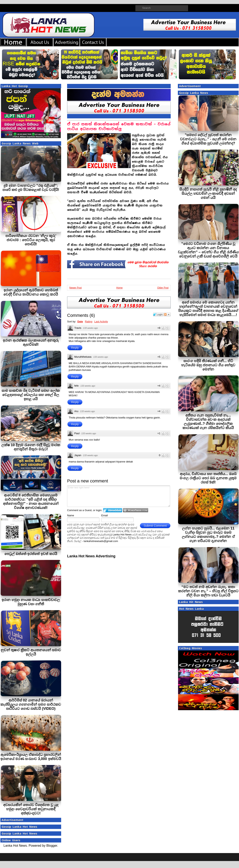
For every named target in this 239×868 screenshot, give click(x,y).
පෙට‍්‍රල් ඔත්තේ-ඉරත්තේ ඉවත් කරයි (31, 554)
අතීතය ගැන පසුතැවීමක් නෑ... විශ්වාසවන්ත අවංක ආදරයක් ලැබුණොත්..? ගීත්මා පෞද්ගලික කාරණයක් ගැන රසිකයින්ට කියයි (208, 422)
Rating (89, 322)
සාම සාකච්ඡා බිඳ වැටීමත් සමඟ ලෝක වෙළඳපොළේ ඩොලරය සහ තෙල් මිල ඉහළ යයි (31, 395)
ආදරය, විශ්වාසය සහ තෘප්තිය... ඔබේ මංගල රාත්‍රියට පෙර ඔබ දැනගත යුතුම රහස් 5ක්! (208, 478)
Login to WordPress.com (136, 510)
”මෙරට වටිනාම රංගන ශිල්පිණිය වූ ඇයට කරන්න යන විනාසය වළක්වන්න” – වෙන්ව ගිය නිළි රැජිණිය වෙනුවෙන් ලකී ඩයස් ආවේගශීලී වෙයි (208, 250)
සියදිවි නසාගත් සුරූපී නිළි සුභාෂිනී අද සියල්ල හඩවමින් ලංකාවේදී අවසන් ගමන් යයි (208, 193)
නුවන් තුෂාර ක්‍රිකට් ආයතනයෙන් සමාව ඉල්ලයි (31, 652)
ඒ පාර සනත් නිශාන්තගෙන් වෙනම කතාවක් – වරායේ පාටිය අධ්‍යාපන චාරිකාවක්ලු (119, 126)
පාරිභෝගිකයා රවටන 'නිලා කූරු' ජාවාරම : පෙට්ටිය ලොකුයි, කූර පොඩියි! (31, 240)
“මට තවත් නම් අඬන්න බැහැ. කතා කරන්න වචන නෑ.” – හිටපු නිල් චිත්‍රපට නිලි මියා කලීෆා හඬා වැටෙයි (208, 591)
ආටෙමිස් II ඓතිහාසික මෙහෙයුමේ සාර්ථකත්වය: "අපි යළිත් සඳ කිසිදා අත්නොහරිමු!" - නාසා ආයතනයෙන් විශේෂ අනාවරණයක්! (31, 501)
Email (105, 515)
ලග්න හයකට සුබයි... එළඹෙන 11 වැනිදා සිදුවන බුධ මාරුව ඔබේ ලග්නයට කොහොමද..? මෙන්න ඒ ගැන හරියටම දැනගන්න (208, 535)
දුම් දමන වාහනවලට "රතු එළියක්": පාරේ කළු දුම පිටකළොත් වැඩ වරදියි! (31, 188)
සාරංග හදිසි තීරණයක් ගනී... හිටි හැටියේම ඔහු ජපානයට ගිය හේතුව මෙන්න (208, 365)
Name (71, 515)
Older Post (163, 288)
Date (80, 322)
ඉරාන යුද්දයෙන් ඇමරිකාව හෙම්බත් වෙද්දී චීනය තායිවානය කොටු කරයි (31, 292)
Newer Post (75, 288)
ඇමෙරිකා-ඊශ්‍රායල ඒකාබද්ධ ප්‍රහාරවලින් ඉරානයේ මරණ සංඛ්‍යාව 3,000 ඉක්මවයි (31, 757)
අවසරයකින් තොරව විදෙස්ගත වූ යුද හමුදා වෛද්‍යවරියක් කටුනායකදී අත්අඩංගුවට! (31, 809)
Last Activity (101, 322)
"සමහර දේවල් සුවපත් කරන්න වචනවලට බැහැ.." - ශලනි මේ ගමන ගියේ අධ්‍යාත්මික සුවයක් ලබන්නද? (208, 139)
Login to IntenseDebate (113, 510)
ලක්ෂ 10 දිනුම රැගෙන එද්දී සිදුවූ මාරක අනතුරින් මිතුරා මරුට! (31, 447)
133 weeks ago (90, 328)
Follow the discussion (167, 314)
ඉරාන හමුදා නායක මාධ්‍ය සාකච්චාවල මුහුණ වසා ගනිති (31, 602)
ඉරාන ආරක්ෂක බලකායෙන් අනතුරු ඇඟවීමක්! (31, 342)
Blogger (52, 846)
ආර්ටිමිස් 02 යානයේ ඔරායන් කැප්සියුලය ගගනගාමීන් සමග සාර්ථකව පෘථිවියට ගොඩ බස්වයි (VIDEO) (31, 704)
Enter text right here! (119, 496)
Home (119, 288)
